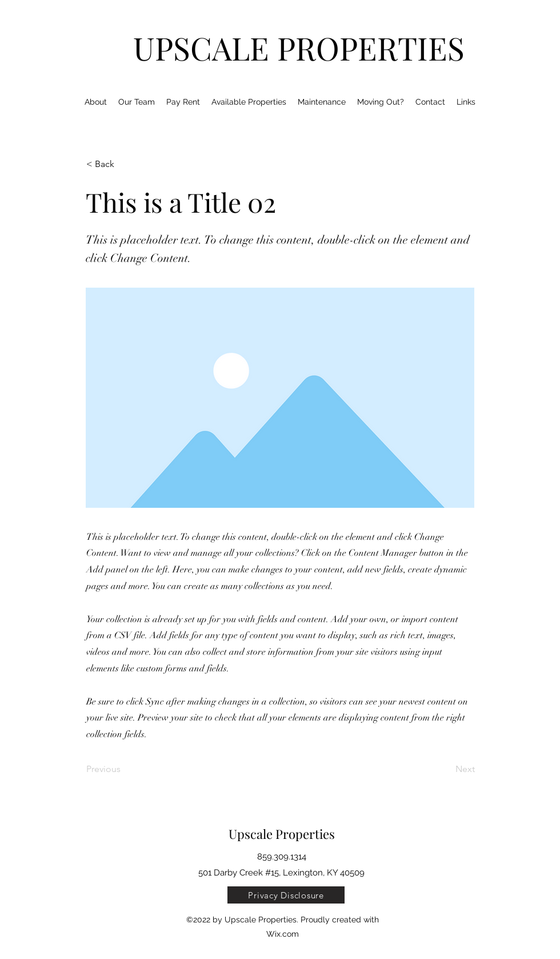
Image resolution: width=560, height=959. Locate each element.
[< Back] (124, 164)
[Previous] (124, 769)
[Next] (446, 769)
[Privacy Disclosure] (286, 895)
